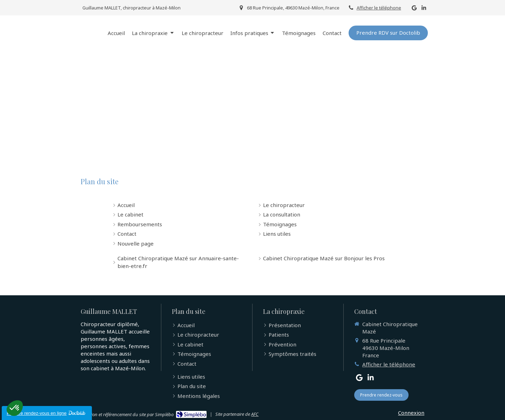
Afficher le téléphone (379, 8)
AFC (255, 414)
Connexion (411, 413)
